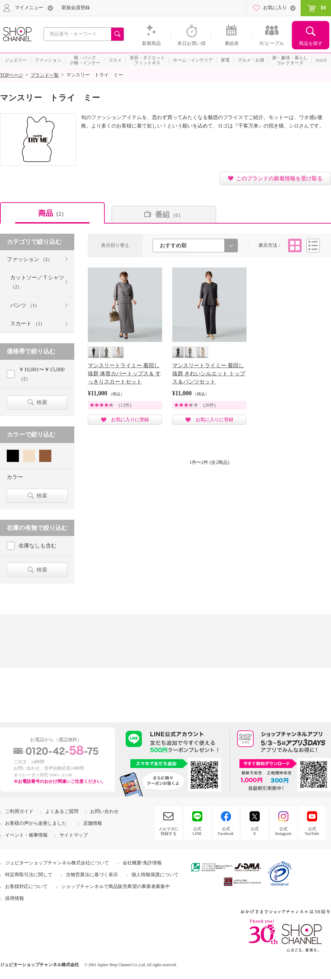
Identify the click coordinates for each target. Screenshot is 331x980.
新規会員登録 (76, 8)
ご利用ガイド (19, 811)
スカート (28, 323)
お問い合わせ (104, 811)
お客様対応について (26, 886)
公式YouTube (312, 831)
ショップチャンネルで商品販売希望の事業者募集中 (116, 886)
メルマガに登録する (169, 831)
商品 (52, 213)
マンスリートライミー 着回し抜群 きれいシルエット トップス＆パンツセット (209, 374)
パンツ (25, 305)
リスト (313, 246)
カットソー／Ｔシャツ (37, 282)
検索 (42, 402)
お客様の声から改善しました (36, 823)
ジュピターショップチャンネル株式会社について (57, 863)
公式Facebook (226, 831)
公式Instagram (283, 831)
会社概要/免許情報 (142, 863)
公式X (255, 831)
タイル (295, 246)
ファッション (30, 259)
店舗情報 (93, 823)
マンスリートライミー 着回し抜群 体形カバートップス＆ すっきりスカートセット (124, 374)
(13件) (125, 405)
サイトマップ (74, 835)
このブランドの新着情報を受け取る (279, 178)
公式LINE (197, 831)
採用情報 (15, 898)
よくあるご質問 (62, 811)
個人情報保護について (155, 875)
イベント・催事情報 (26, 835)
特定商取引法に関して (29, 875)
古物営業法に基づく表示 (92, 875)
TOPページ (11, 75)
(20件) (209, 405)
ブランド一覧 (45, 75)
